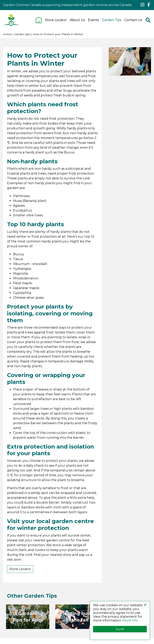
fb (149, 5)
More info (130, 620)
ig (142, 5)
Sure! (120, 629)
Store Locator (20, 569)
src (148, 20)
